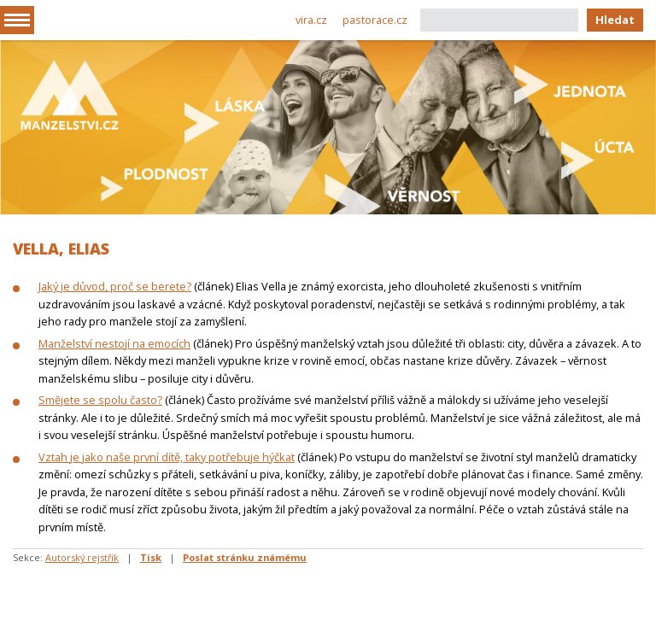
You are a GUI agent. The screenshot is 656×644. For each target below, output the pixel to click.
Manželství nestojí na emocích (114, 343)
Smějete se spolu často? (100, 400)
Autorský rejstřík (82, 557)
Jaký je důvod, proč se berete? (115, 286)
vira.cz (311, 20)
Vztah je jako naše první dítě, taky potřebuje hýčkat (167, 457)
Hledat (615, 20)
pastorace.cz (375, 20)
